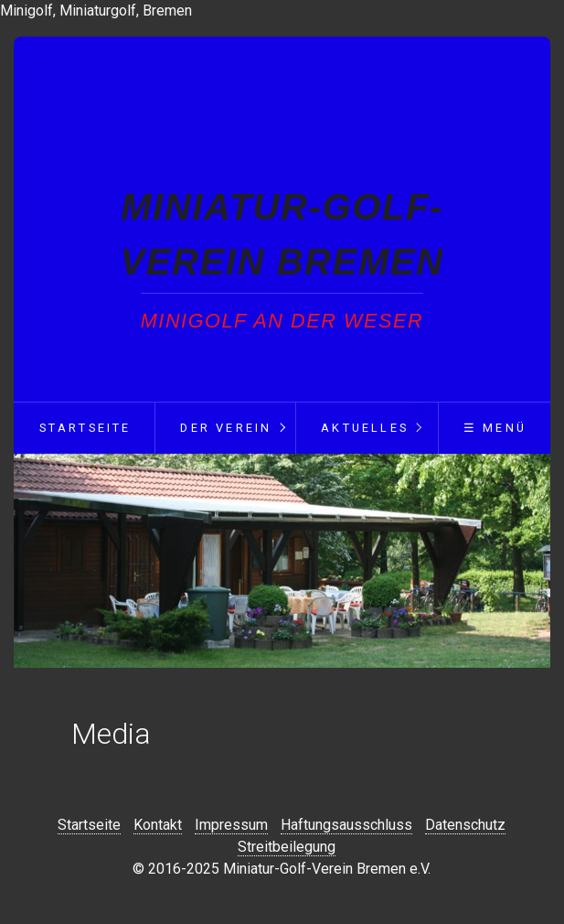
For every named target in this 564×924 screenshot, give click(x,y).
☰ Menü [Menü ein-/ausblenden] (495, 428)
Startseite (85, 428)
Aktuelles (365, 428)
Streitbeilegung (287, 847)
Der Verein (226, 428)
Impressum (231, 825)
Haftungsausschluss (346, 825)
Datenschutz (465, 825)
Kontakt (158, 825)
